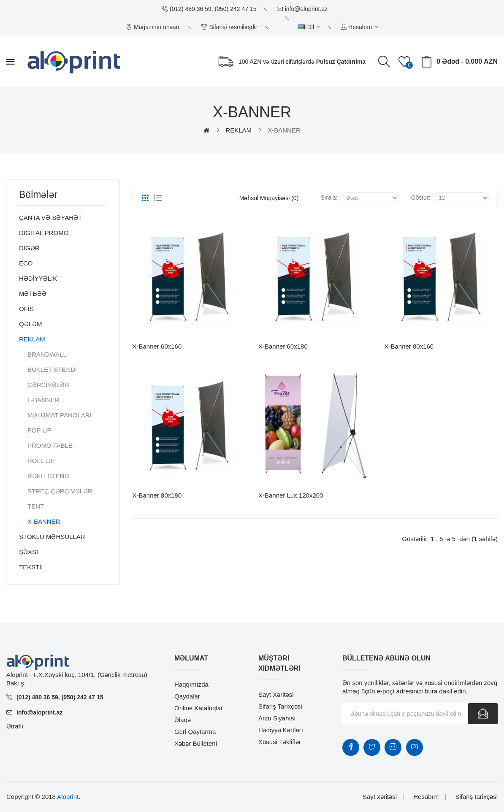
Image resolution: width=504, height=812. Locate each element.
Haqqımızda (191, 684)
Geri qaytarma (195, 732)
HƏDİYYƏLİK (38, 278)
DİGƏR (29, 248)
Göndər (483, 714)
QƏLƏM (31, 324)
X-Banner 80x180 (157, 495)
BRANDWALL (47, 354)
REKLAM (238, 130)
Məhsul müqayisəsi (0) (269, 198)
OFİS (26, 309)
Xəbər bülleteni (196, 743)
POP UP (39, 430)
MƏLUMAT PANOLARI (60, 415)
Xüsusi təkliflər (280, 742)
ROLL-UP (41, 461)
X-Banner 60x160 (157, 346)
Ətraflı (15, 726)
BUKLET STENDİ (52, 369)
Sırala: (329, 198)
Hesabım (426, 797)
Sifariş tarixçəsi (280, 706)
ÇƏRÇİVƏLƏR (48, 385)
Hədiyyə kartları (281, 730)
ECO (26, 263)
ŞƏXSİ (28, 552)
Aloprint (68, 797)
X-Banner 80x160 (409, 346)
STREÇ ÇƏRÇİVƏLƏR (60, 491)
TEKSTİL (32, 567)
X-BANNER (284, 130)
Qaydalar (187, 696)
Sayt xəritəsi (276, 694)
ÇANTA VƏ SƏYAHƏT (50, 218)
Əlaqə (183, 720)
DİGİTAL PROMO (44, 233)
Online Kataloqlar (199, 708)
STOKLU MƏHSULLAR (52, 537)
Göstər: (421, 198)
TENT (36, 506)
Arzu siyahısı (277, 718)
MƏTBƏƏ (33, 294)
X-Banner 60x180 (283, 346)
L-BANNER (43, 400)
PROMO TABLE (50, 445)
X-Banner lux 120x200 (291, 495)
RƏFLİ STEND (48, 476)
